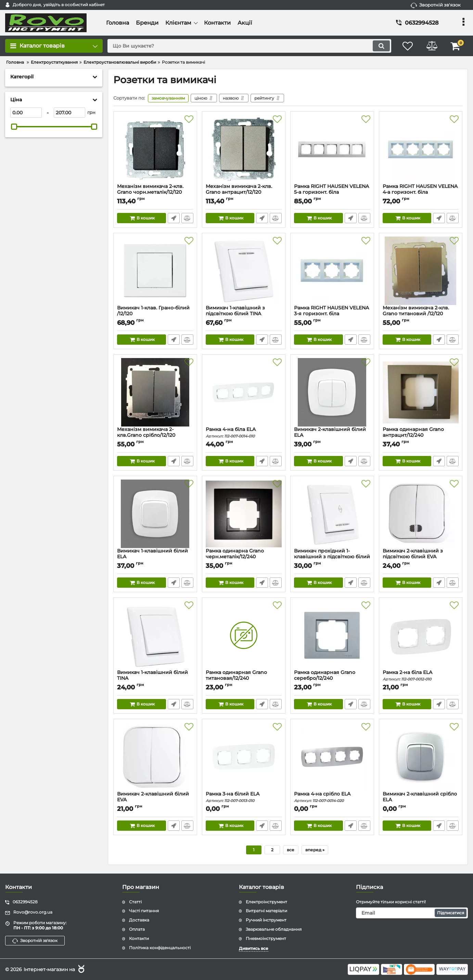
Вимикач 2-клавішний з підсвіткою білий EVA (421, 557)
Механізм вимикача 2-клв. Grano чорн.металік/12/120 (155, 192)
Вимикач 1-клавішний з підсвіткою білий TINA (244, 314)
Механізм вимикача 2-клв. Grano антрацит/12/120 (244, 192)
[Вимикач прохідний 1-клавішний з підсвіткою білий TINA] (332, 514)
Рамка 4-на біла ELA (244, 432)
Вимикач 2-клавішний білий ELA (332, 435)
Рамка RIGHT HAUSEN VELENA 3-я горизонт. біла (332, 314)
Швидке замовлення (174, 218)
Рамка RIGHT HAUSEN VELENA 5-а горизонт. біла (332, 192)
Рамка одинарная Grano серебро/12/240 (332, 678)
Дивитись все (254, 948)
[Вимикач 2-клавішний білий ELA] (332, 392)
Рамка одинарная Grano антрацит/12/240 (421, 435)
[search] (249, 46)
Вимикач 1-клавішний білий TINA (155, 678)
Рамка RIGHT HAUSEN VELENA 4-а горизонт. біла (421, 192)
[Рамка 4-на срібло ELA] (332, 757)
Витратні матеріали (266, 911)
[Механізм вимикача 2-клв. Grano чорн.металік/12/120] (155, 149)
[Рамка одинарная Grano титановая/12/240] (244, 635)
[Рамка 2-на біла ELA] (421, 635)
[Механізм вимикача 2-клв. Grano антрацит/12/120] (244, 149)
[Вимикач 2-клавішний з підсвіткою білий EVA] (421, 514)
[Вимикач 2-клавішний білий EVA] (155, 757)
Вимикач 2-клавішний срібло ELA (421, 800)
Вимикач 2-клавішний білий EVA (155, 800)
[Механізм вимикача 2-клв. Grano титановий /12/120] (421, 271)
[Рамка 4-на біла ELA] (244, 392)
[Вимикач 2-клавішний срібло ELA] (421, 757)
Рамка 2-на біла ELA (421, 676)
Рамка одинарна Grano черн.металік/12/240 (244, 557)
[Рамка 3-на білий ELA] (244, 757)
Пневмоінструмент (266, 938)
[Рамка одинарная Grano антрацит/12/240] (421, 392)
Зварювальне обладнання (274, 929)
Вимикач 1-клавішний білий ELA (155, 557)
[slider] (14, 127)
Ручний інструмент (266, 920)
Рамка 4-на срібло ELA (332, 797)
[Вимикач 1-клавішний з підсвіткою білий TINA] (244, 271)
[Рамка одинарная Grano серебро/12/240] (332, 635)
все (291, 850)
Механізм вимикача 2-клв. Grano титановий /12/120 (421, 314)
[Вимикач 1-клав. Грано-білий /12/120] (155, 271)
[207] (69, 113)
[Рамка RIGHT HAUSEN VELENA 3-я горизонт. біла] (332, 271)
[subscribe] (412, 913)
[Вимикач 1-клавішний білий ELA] (155, 514)
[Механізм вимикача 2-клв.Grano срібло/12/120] (155, 392)
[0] (26, 113)
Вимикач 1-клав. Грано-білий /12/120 (155, 314)
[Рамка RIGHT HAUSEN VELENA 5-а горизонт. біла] (332, 149)
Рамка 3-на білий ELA (244, 797)
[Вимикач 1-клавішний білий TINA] (155, 635)
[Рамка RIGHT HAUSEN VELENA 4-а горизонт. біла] (421, 149)
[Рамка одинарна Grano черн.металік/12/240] (244, 514)
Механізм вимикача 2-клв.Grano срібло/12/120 (155, 435)
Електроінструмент (266, 902)
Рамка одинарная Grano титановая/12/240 (244, 678)
